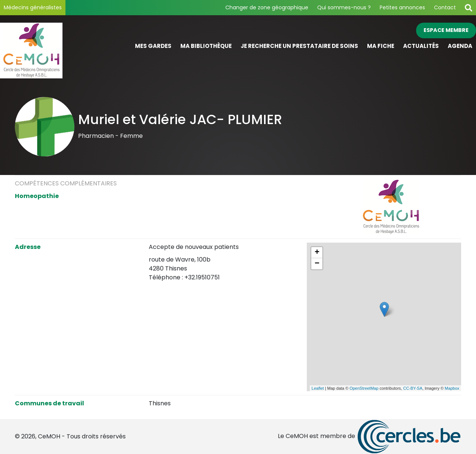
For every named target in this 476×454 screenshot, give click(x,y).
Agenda (460, 46)
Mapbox (452, 388)
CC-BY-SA (413, 388)
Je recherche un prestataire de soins (299, 46)
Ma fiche (381, 46)
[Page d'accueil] (59, 51)
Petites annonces (402, 7)
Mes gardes (153, 46)
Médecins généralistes (33, 7)
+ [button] (317, 253)
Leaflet (318, 388)
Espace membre (446, 30)
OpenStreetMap (364, 388)
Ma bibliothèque (206, 46)
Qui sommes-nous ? (344, 7)
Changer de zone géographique (267, 7)
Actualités (421, 46)
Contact (445, 7)
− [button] (317, 264)
